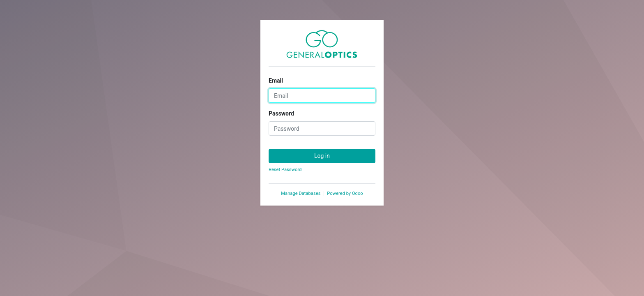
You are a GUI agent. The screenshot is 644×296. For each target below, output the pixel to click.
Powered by (345, 193)
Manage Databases (301, 193)
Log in (322, 156)
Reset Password (285, 170)
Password (281, 113)
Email (276, 81)
